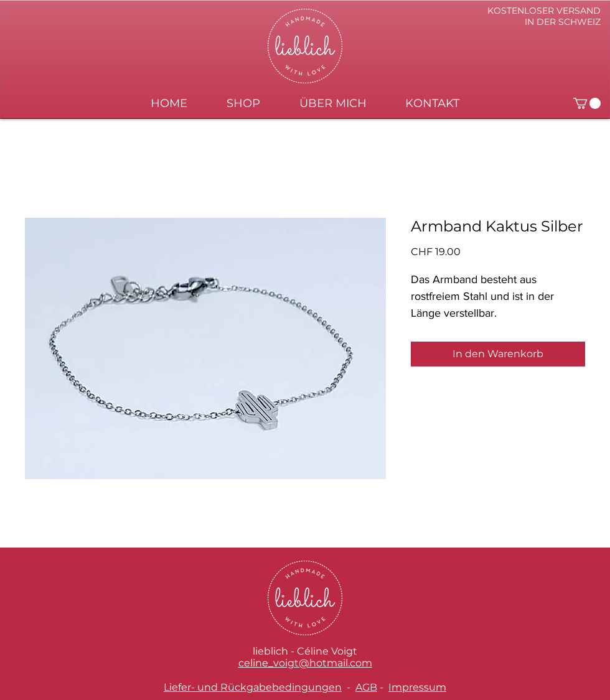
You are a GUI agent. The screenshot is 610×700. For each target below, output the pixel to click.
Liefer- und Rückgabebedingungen (253, 687)
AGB (366, 687)
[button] (587, 103)
